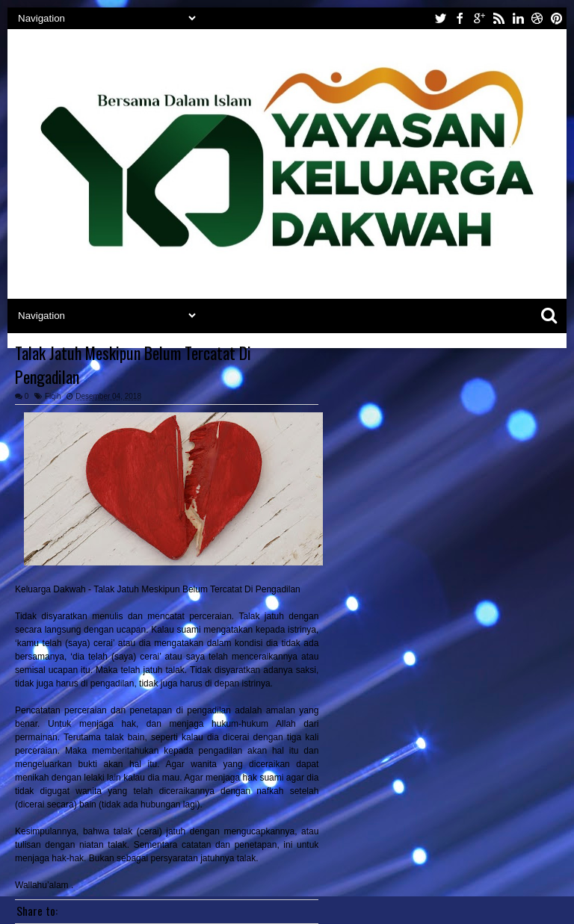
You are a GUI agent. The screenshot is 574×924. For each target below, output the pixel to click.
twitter (440, 18)
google (479, 18)
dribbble (537, 18)
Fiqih (53, 396)
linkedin (518, 18)
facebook (460, 18)
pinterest (557, 18)
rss (499, 18)
